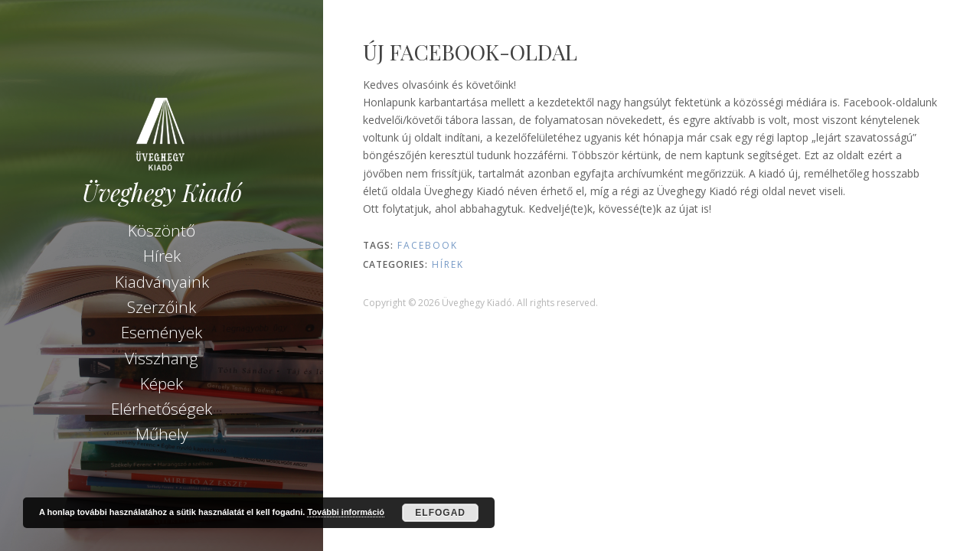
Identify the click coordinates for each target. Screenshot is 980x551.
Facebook (428, 245)
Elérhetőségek (162, 409)
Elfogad (440, 513)
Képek (162, 383)
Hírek (162, 256)
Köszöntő (162, 230)
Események (162, 332)
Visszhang (162, 358)
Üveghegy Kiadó (162, 192)
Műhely (162, 434)
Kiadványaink (162, 282)
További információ (346, 512)
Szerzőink (162, 307)
